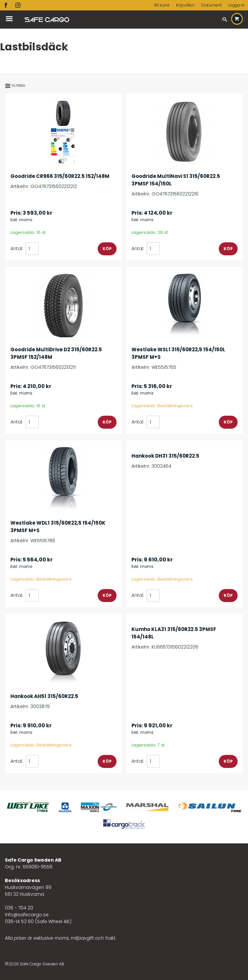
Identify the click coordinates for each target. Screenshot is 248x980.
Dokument (211, 5)
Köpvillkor (185, 5)
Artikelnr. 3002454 (185, 457)
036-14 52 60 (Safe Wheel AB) (38, 921)
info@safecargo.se (27, 915)
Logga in (236, 5)
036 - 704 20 (19, 908)
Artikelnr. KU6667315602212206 (185, 635)
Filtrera (15, 86)
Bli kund (162, 5)
